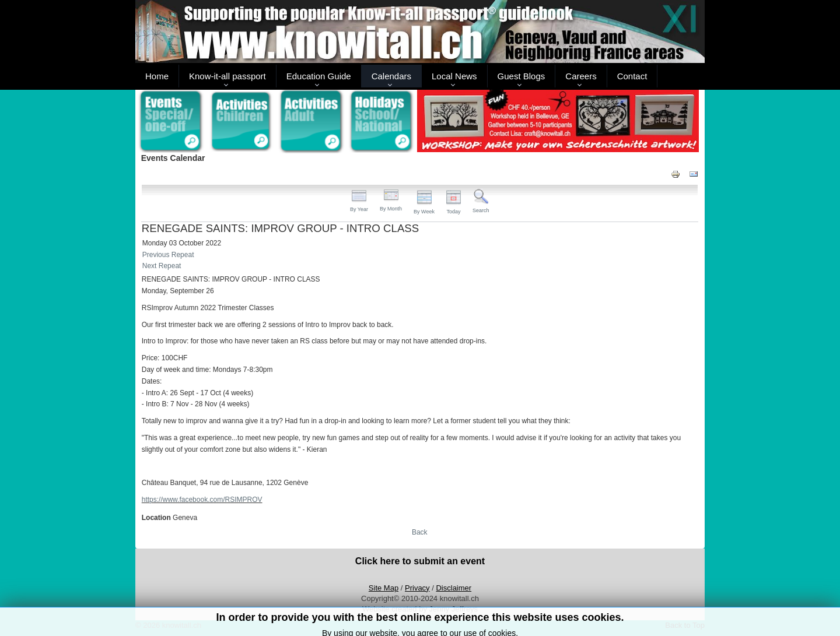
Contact (632, 76)
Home (157, 76)
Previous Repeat (168, 255)
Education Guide (319, 76)
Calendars (391, 76)
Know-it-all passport (228, 76)
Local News (454, 76)
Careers (581, 76)
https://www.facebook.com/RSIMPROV (202, 500)
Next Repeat (162, 266)
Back (420, 532)
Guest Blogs (521, 76)
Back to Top (685, 625)
